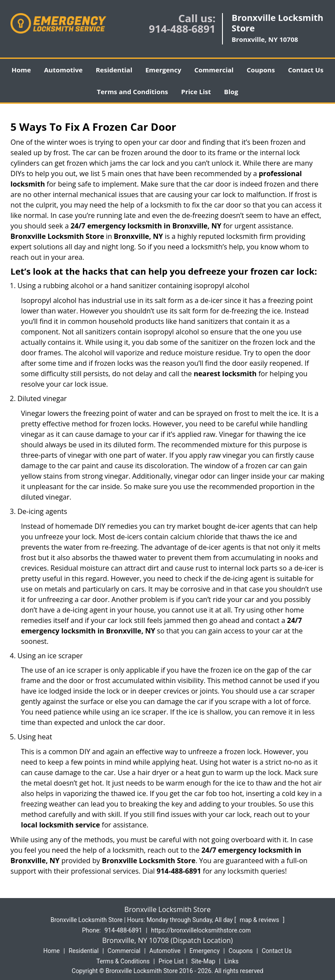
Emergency (163, 70)
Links (231, 961)
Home (21, 70)
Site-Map (203, 961)
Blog (231, 92)
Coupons (261, 70)
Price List (196, 92)
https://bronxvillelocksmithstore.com (201, 930)
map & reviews (260, 920)
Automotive (63, 70)
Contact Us (306, 70)
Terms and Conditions (132, 92)
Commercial (214, 70)
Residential (114, 70)
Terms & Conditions (123, 961)
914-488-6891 (182, 29)
